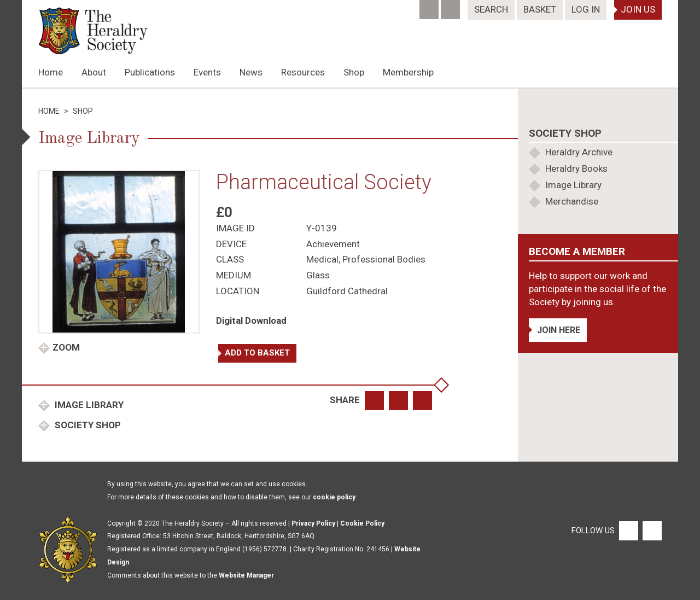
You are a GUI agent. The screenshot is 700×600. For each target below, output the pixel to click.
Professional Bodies (384, 259)
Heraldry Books (576, 168)
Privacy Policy (313, 523)
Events (207, 72)
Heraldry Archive (579, 152)
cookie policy (334, 497)
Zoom (66, 347)
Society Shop (87, 425)
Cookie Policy (362, 523)
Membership (408, 72)
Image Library (88, 405)
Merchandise (572, 201)
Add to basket (257, 353)
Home (51, 72)
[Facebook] (430, 6)
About (94, 72)
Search (491, 9)
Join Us (638, 9)
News (251, 72)
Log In (586, 9)
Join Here (559, 330)
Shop (354, 72)
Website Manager (246, 575)
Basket (540, 9)
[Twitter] (451, 6)
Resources (303, 72)
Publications (150, 72)
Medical (322, 259)
